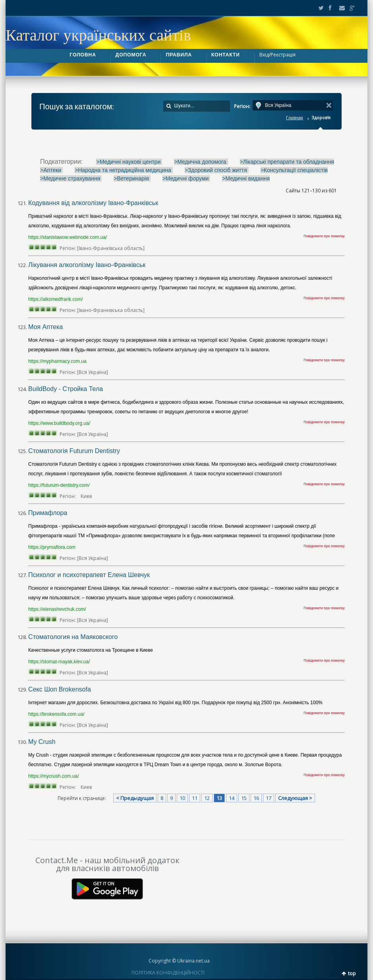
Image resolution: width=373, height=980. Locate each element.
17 (269, 798)
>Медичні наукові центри (129, 162)
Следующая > (295, 798)
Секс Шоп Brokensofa (60, 689)
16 (256, 798)
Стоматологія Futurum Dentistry (74, 451)
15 (244, 798)
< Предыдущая (135, 798)
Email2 (340, 8)
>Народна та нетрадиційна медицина (124, 170)
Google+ (350, 8)
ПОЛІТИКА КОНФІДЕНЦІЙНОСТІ (168, 973)
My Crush (42, 742)
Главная (295, 117)
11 (195, 798)
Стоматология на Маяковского (73, 637)
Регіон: (242, 106)
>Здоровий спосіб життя (217, 170)
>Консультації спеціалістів (294, 170)
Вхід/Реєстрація (277, 55)
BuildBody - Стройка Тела (66, 389)
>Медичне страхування (71, 178)
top (352, 973)
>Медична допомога (201, 162)
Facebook (330, 8)
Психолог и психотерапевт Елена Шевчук (89, 575)
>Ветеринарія (132, 178)
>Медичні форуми (186, 178)
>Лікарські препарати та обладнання (287, 162)
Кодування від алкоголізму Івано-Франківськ (93, 203)
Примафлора (48, 513)
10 (182, 798)
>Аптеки (51, 170)
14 (232, 798)
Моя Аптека (45, 327)
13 (219, 798)
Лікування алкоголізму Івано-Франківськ (87, 265)
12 (207, 798)
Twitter (319, 8)
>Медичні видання (246, 178)
